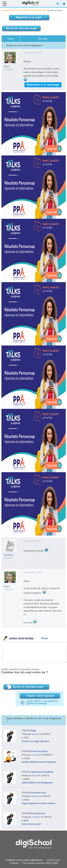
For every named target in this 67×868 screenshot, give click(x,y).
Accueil (34, 3)
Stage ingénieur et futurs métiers (39, 803)
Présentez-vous (38, 793)
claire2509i (36, 755)
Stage (33, 731)
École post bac (38, 813)
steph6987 (36, 817)
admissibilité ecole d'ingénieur (38, 783)
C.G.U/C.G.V (53, 860)
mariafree (9, 555)
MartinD (35, 734)
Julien (7, 67)
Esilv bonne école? (32, 824)
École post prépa (39, 751)
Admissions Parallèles (42, 772)
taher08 (35, 776)
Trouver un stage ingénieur (36, 741)
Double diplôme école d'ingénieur (39, 762)
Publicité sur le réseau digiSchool (24, 860)
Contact (14, 863)
